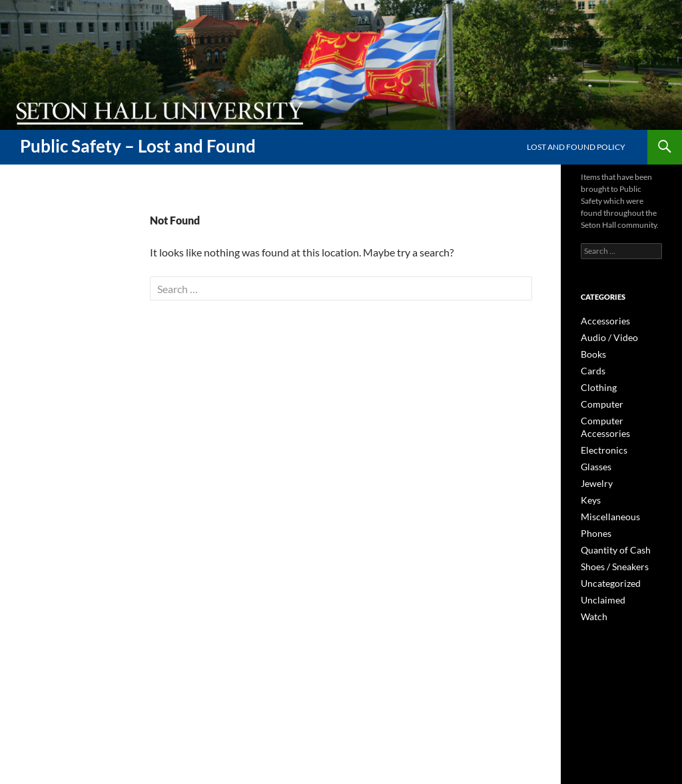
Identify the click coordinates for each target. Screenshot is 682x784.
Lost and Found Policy (576, 147)
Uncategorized (607, 561)
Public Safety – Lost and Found (138, 146)
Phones (594, 513)
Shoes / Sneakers (609, 545)
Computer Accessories (620, 417)
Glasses (594, 449)
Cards (591, 369)
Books (592, 353)
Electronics (600, 433)
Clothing (596, 385)
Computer (599, 401)
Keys (589, 481)
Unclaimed (600, 577)
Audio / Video (604, 337)
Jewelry (594, 465)
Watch (592, 592)
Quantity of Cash (610, 529)
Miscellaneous (606, 497)
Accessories (601, 321)
